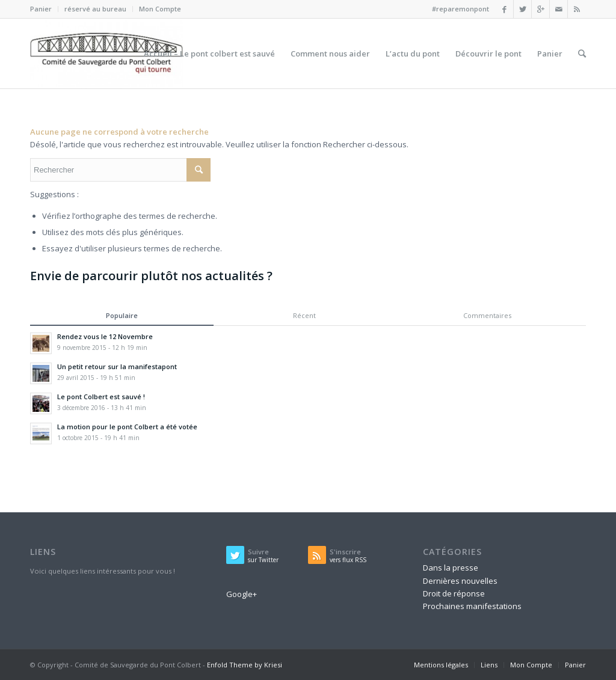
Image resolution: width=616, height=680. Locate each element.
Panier (41, 9)
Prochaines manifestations (472, 606)
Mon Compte (160, 9)
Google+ (242, 594)
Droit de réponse (454, 593)
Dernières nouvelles (460, 581)
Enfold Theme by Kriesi (245, 665)
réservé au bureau (95, 9)
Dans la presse (451, 568)
